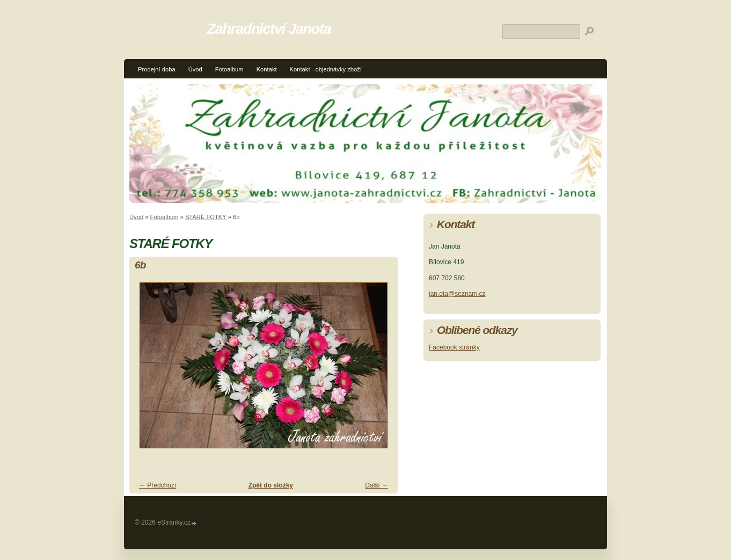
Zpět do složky (271, 485)
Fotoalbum (229, 69)
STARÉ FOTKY (206, 217)
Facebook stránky (454, 347)
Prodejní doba (157, 69)
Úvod (195, 69)
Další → (377, 485)
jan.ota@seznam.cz (457, 294)
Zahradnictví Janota (269, 29)
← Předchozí (158, 485)
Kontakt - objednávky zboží (326, 69)
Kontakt (267, 69)
